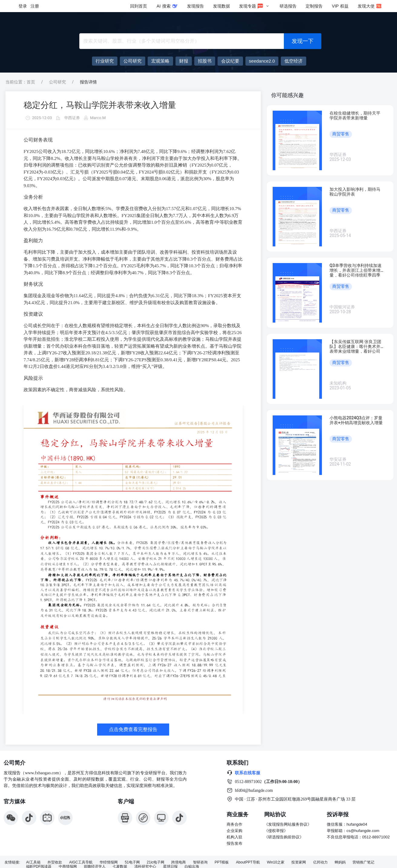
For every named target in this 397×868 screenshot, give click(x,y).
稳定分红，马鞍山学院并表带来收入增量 (100, 105)
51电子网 (132, 862)
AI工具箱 (33, 862)
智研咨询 (200, 862)
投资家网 (299, 862)
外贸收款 (55, 862)
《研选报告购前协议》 (284, 837)
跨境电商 (179, 862)
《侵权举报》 (276, 831)
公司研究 (57, 82)
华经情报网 (109, 862)
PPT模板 (222, 862)
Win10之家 (276, 862)
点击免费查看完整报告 (133, 729)
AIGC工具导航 (81, 862)
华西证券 (72, 118)
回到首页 (139, 6)
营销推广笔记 (363, 862)
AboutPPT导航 (248, 862)
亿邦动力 (320, 862)
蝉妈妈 (340, 862)
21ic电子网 (156, 862)
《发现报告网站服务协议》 (288, 824)
